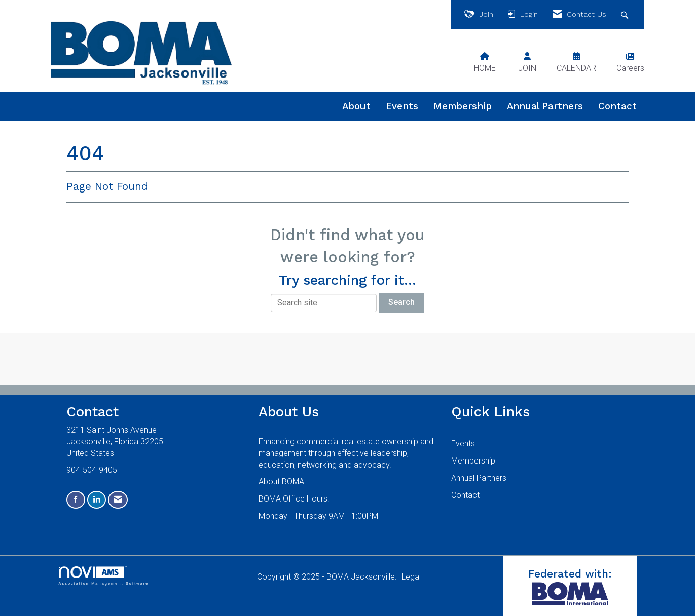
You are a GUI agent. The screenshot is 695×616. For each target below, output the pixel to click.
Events (402, 106)
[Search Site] (626, 14)
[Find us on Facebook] (76, 500)
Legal (411, 577)
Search (401, 302)
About (356, 106)
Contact (617, 106)
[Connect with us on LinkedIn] (97, 500)
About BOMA (281, 482)
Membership (463, 106)
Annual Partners (545, 106)
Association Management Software (104, 576)
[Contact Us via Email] (118, 500)
